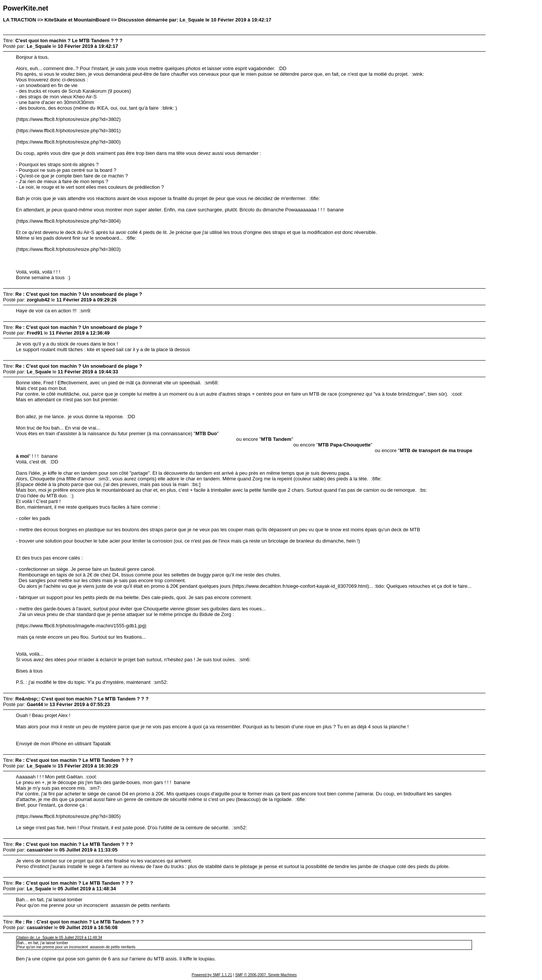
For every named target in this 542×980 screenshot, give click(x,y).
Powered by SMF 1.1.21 (212, 975)
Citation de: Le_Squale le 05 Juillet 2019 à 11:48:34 (59, 938)
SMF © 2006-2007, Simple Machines (266, 975)
